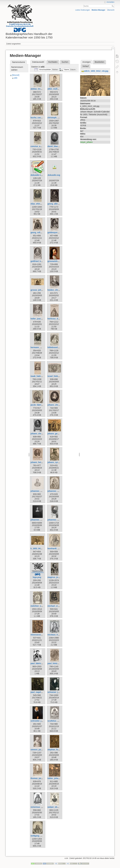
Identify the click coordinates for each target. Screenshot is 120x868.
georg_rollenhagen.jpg (41, 232)
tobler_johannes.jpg (57, 778)
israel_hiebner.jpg (56, 376)
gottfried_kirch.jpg (39, 261)
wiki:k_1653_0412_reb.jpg (96, 71)
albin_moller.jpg (55, 89)
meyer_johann (86, 142)
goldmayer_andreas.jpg (59, 232)
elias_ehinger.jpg (39, 204)
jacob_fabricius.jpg (40, 405)
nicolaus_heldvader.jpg (58, 635)
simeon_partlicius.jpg (41, 750)
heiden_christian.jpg (57, 290)
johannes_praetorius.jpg (59, 520)
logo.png (37, 577)
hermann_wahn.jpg (40, 347)
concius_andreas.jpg (40, 146)
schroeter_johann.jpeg (41, 721)
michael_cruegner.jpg (58, 606)
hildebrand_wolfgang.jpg (59, 347)
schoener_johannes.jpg (59, 692)
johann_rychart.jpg (56, 462)
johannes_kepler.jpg (40, 491)
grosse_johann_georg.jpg (43, 290)
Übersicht (111, 10)
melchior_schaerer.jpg (41, 606)
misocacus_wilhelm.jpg (42, 635)
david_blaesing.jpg (56, 146)
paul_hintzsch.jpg (56, 663)
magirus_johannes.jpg (58, 577)
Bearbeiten (100, 62)
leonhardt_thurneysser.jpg (60, 548)
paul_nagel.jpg (37, 692)
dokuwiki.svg (54, 175)
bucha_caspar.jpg (39, 118)
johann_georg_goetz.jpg (59, 434)
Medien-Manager (98, 10)
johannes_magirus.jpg (41, 520)
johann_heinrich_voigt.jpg (43, 462)
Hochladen (53, 62)
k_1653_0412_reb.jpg (40, 548)
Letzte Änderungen (83, 10)
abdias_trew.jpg (38, 89)
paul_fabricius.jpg (39, 663)
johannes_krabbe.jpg (57, 491)
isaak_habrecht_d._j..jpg (42, 376)
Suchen (65, 62)
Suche (113, 6)
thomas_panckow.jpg (41, 778)
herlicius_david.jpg (56, 319)
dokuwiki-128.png (39, 175)
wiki (16, 78)
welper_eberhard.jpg (57, 807)
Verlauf (86, 66)
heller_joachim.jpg (39, 319)
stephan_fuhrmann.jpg (58, 750)
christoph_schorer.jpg (58, 118)
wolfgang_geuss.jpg (40, 836)
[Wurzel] (16, 75)
